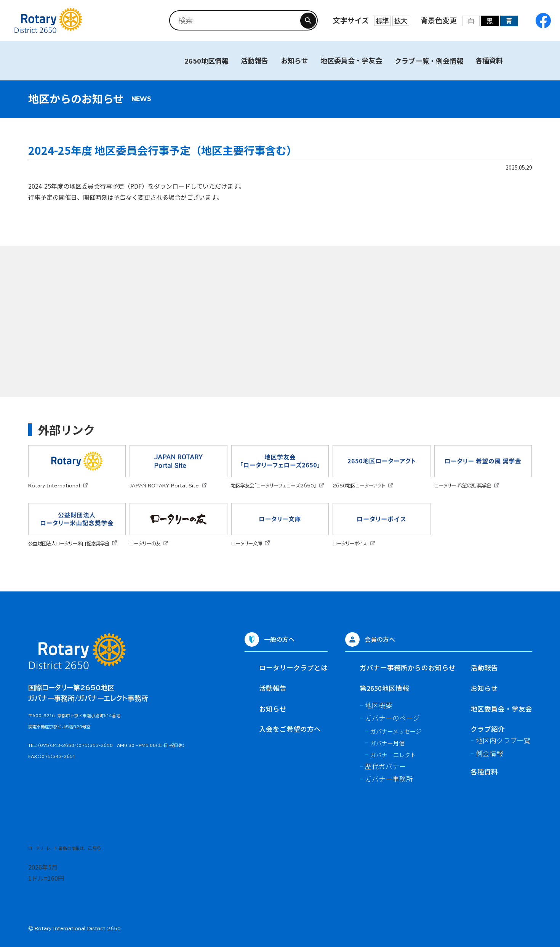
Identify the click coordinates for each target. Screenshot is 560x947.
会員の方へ (380, 639)
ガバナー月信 (387, 743)
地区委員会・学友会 (351, 60)
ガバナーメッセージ (396, 731)
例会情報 (490, 753)
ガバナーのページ (392, 718)
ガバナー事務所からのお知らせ (408, 667)
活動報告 (254, 60)
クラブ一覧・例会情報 (429, 61)
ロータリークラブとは (293, 667)
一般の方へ (279, 639)
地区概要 (379, 705)
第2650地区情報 (384, 688)
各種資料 (489, 60)
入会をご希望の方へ (290, 729)
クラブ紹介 (488, 729)
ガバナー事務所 (389, 779)
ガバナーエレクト (393, 755)
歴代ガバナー (386, 766)
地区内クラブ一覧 (503, 740)
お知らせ (294, 60)
